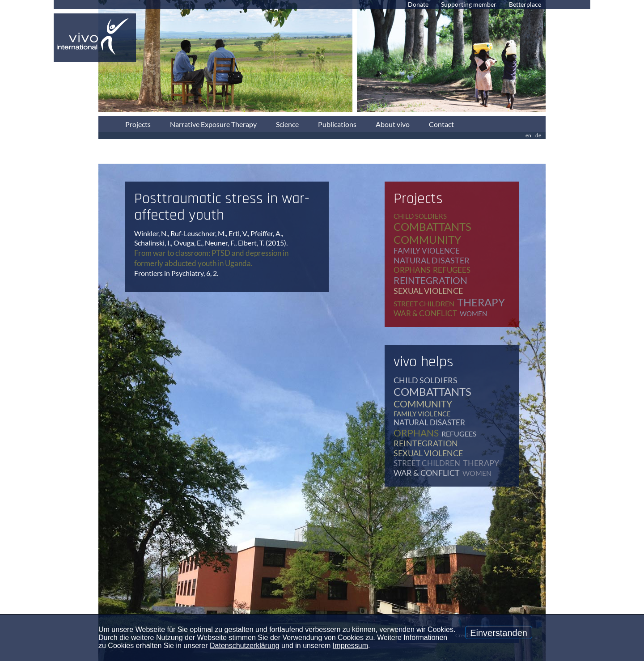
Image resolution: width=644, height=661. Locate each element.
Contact (441, 124)
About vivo (393, 124)
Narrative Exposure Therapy (213, 124)
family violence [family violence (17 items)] (427, 251)
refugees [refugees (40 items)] (452, 270)
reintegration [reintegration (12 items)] (430, 280)
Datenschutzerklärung (245, 646)
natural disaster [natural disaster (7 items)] (432, 260)
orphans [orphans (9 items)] (412, 270)
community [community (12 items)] (427, 239)
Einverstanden (499, 633)
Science (287, 124)
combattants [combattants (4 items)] (432, 227)
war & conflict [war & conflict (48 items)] (425, 313)
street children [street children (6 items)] (424, 303)
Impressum (350, 646)
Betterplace (525, 4)
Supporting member (469, 4)
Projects (138, 124)
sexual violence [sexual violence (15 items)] (428, 291)
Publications (337, 124)
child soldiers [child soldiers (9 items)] (420, 216)
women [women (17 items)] (473, 314)
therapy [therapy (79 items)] (481, 302)
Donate (418, 4)
